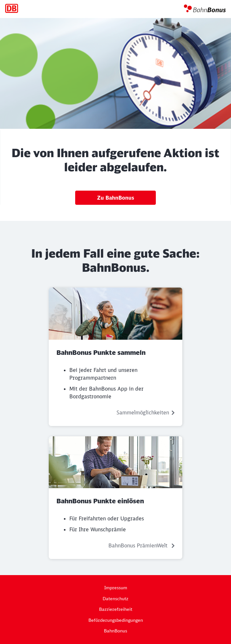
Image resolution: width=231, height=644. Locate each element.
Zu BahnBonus (116, 198)
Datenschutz (115, 599)
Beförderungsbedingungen (116, 620)
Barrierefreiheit (116, 609)
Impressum (116, 588)
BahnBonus (115, 631)
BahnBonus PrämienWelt (139, 545)
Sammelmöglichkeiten (143, 412)
